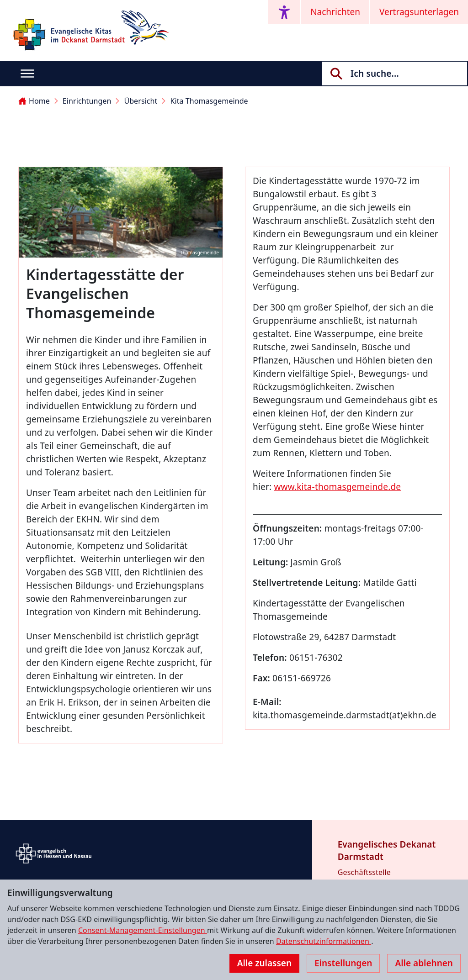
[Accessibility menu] (284, 12)
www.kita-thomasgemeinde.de (337, 487)
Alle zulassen (264, 963)
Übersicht (141, 101)
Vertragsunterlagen (419, 12)
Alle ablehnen (424, 963)
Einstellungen (343, 963)
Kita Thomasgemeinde (209, 101)
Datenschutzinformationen (324, 941)
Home (34, 101)
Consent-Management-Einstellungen (143, 930)
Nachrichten (335, 12)
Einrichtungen (87, 101)
